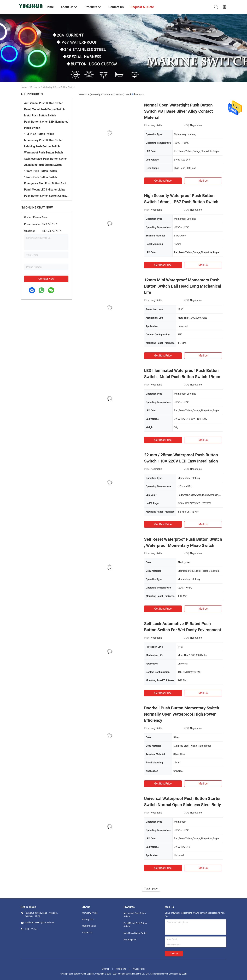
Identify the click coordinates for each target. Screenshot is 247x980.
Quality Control (89, 926)
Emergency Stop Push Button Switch (46, 183)
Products (35, 87)
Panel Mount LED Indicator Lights (45, 190)
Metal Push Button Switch (40, 115)
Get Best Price (163, 181)
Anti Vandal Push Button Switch (44, 103)
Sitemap (106, 969)
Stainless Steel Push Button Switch (46, 159)
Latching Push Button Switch (42, 146)
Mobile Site (121, 969)
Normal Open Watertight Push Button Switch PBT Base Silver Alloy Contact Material (178, 111)
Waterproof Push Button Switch (43, 153)
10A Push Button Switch (39, 134)
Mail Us (203, 181)
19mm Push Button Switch (41, 177)
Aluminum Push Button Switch (43, 165)
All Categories (130, 940)
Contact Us (87, 933)
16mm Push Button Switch (41, 171)
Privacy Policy (139, 969)
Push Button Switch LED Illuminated (46, 122)
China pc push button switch (73, 974)
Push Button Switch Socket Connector (46, 196)
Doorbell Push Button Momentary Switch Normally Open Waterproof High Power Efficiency (182, 714)
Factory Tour (88, 919)
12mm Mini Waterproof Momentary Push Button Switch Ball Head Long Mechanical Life (183, 286)
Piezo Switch (32, 128)
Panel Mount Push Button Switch (44, 109)
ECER (184, 974)
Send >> (174, 954)
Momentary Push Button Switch (44, 140)
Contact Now (46, 279)
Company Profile (90, 913)
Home (24, 87)
